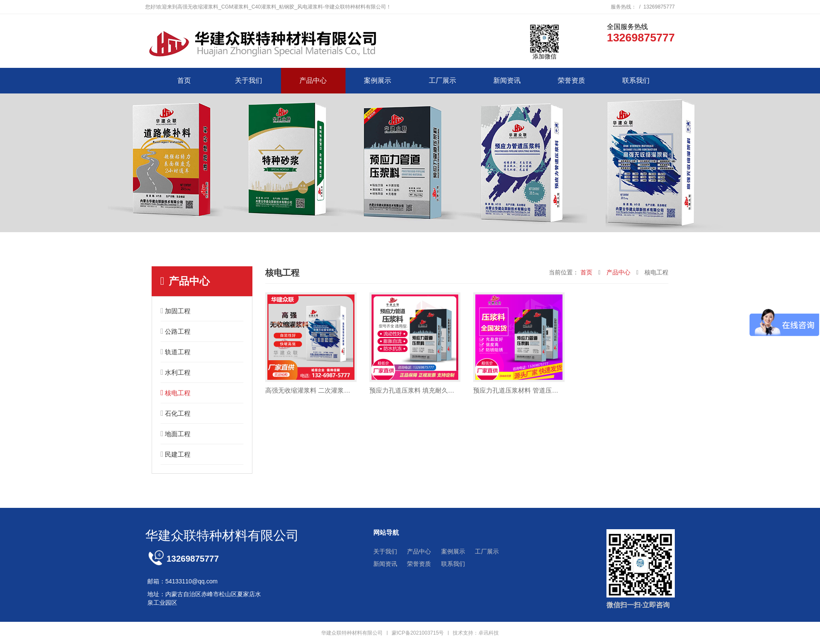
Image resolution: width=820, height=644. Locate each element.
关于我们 (249, 80)
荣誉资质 (571, 80)
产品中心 (313, 80)
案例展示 (378, 80)
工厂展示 (442, 80)
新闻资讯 (507, 80)
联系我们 (636, 80)
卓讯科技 (489, 633)
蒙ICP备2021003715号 (418, 633)
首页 (184, 80)
